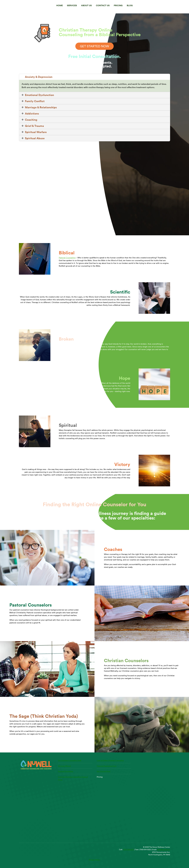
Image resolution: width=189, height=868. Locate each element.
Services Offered (64, 766)
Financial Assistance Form (107, 766)
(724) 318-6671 (128, 849)
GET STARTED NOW (94, 46)
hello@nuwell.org (164, 849)
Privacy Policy (94, 860)
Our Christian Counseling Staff (70, 760)
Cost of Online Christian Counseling (110, 760)
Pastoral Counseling (67, 258)
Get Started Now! (104, 771)
